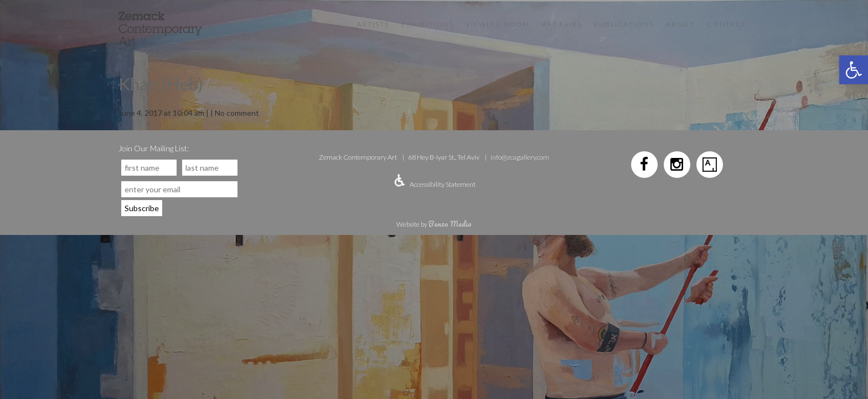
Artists (373, 24)
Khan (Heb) (161, 84)
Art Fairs (562, 24)
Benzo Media (450, 224)
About (680, 24)
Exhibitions (427, 24)
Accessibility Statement (443, 184)
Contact (727, 24)
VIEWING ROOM (498, 24)
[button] (854, 70)
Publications (624, 24)
